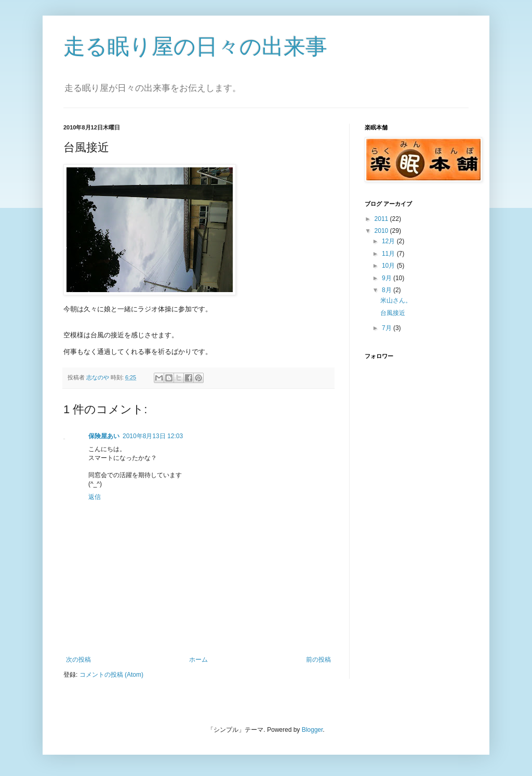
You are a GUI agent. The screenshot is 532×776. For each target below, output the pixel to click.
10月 (389, 266)
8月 (388, 290)
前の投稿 (318, 660)
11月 (389, 254)
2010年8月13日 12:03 (153, 436)
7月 (388, 328)
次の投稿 (78, 660)
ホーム (198, 660)
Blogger (312, 730)
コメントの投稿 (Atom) (111, 675)
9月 (388, 278)
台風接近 (393, 313)
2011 (382, 219)
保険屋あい (104, 436)
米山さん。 (396, 300)
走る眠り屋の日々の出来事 (195, 47)
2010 (382, 231)
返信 (95, 497)
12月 (389, 241)
